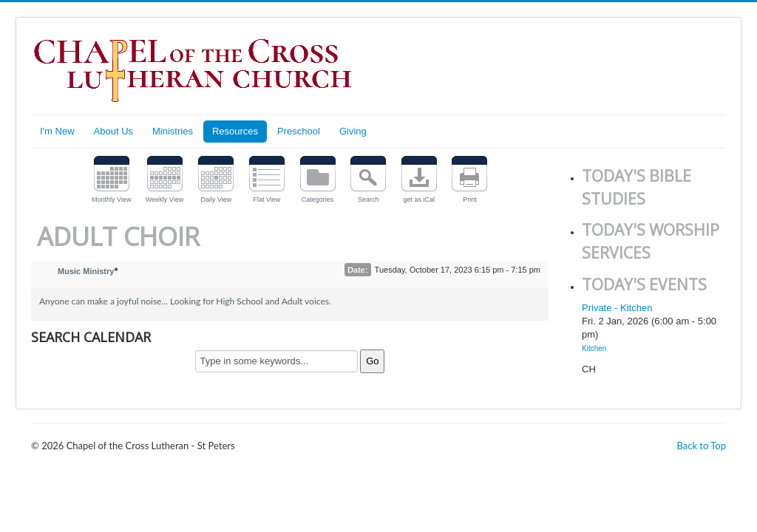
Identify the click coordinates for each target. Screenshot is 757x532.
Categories (318, 199)
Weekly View (164, 199)
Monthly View (111, 199)
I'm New (57, 131)
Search (369, 199)
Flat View (267, 199)
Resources (235, 131)
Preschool (299, 131)
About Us (113, 131)
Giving (353, 131)
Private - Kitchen (617, 308)
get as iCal (420, 199)
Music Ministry (86, 271)
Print (470, 199)
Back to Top (701, 446)
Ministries (173, 131)
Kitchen (594, 348)
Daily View (216, 199)
